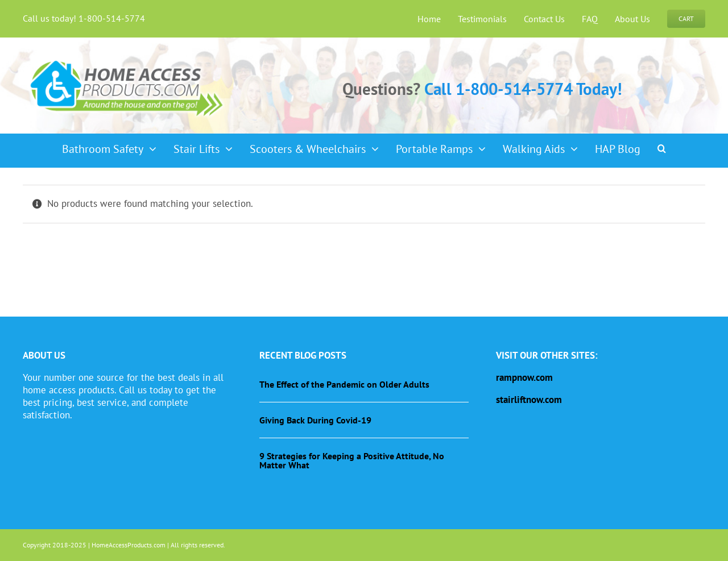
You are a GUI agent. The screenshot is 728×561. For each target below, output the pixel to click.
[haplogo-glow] (127, 59)
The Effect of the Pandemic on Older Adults (344, 384)
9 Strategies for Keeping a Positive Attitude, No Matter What (352, 460)
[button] (662, 145)
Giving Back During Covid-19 (315, 420)
